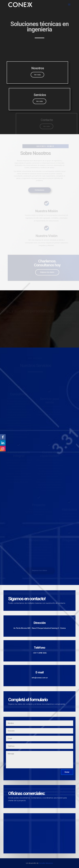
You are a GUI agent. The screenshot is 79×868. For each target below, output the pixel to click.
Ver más (33, 95)
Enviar (67, 772)
